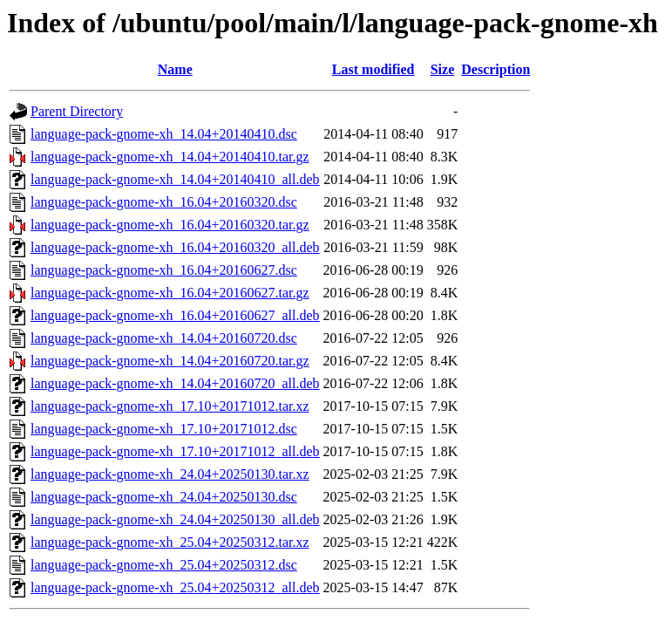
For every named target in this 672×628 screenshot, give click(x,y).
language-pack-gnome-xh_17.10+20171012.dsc (164, 429)
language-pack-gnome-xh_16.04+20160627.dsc (164, 270)
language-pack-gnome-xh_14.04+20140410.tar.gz (170, 157)
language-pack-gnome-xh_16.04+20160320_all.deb (175, 247)
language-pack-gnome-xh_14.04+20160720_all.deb (175, 383)
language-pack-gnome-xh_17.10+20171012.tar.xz (170, 406)
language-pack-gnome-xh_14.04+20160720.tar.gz (170, 361)
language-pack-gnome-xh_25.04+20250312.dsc (164, 565)
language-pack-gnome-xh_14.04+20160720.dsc (164, 338)
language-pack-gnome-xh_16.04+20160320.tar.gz (170, 225)
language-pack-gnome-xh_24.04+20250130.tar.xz (170, 474)
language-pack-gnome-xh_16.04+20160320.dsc (164, 202)
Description (496, 69)
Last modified (373, 69)
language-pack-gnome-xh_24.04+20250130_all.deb (175, 519)
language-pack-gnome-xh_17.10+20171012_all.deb (175, 451)
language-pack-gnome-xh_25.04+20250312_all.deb (175, 587)
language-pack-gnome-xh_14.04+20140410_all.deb (175, 179)
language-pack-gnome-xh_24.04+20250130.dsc (164, 497)
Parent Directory (77, 111)
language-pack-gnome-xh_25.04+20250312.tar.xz (170, 542)
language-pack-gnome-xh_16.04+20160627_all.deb (175, 315)
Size (443, 69)
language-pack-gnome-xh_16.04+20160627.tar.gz (170, 293)
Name (175, 69)
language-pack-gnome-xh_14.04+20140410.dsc (164, 134)
